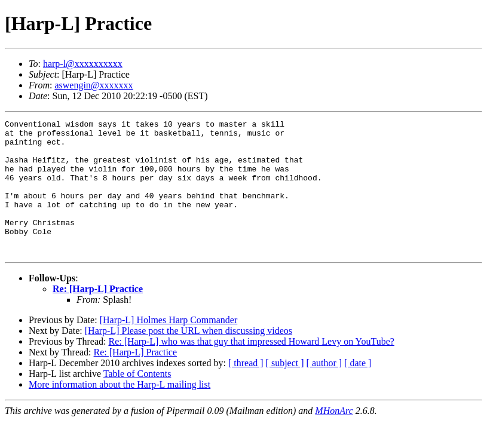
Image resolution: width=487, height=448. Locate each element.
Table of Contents (137, 401)
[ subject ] (285, 390)
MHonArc (334, 438)
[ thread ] (246, 390)
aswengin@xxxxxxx (94, 85)
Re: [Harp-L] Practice (98, 316)
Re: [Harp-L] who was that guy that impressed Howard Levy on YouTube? (251, 368)
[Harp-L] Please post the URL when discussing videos (189, 358)
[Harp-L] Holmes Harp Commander (169, 347)
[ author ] (324, 390)
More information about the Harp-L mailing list (120, 411)
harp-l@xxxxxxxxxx (83, 64)
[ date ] (358, 390)
